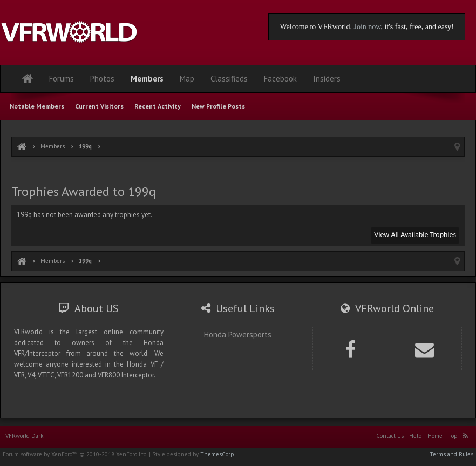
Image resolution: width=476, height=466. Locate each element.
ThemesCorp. (218, 454)
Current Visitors (99, 106)
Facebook (280, 79)
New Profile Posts (218, 106)
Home (435, 436)
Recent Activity (158, 106)
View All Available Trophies (415, 235)
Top (453, 436)
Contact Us (390, 436)
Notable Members (37, 106)
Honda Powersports (238, 335)
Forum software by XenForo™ (75, 454)
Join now (367, 27)
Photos (102, 79)
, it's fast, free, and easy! (417, 27)
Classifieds (229, 79)
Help (416, 436)
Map (187, 79)
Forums (62, 79)
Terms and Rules (451, 454)
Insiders (327, 79)
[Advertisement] (238, 171)
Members (147, 79)
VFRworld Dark (24, 436)
